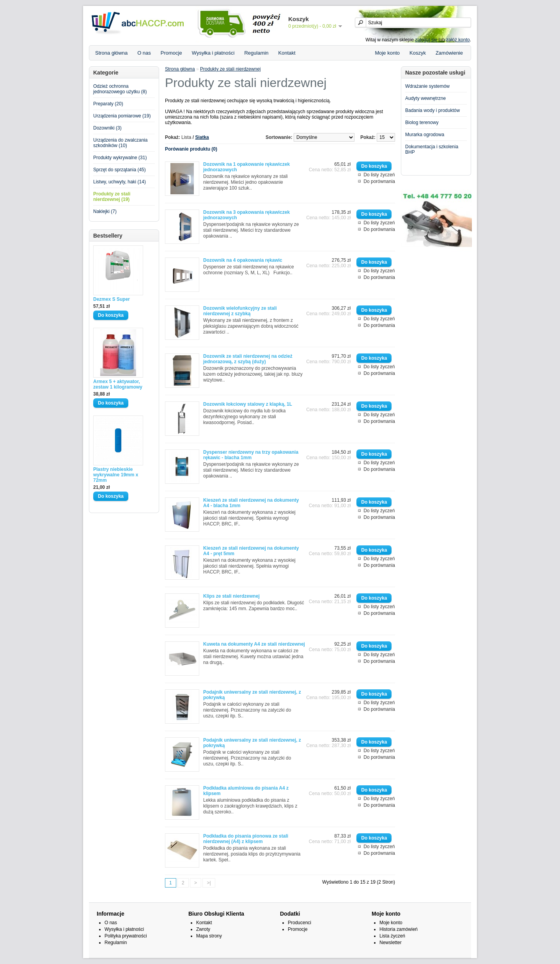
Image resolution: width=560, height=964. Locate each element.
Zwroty (203, 929)
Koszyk (418, 53)
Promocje (171, 53)
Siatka (202, 137)
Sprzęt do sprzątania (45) (120, 170)
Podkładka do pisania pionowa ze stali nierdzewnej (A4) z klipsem (246, 839)
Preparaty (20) (108, 104)
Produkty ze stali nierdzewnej (230, 69)
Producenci (299, 923)
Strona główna (111, 53)
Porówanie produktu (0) (191, 149)
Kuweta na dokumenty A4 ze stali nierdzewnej (254, 644)
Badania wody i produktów (432, 110)
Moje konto (387, 53)
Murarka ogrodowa (425, 135)
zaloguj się (426, 40)
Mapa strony (209, 936)
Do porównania (379, 181)
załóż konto (458, 40)
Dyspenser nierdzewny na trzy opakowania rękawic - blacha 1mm (251, 455)
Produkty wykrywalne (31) (120, 158)
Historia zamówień (399, 929)
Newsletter (391, 943)
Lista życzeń (392, 936)
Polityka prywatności (126, 936)
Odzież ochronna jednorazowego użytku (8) (120, 89)
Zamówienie (449, 53)
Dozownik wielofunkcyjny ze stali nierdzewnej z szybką (240, 311)
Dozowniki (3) (107, 128)
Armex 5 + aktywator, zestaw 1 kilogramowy (118, 384)
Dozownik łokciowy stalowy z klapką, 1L (248, 404)
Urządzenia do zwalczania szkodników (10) (120, 143)
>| (209, 883)
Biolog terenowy (422, 122)
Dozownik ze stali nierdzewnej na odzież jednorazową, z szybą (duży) (248, 359)
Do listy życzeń (379, 175)
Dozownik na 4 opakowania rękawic (243, 260)
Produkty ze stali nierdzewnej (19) (112, 197)
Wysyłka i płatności (213, 53)
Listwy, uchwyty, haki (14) (120, 182)
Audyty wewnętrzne (425, 98)
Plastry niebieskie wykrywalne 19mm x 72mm (116, 475)
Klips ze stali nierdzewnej (231, 596)
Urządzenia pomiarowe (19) (122, 116)
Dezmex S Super (112, 299)
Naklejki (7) (105, 211)
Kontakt (287, 53)
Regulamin (256, 53)
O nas (144, 53)
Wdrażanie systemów (427, 86)
